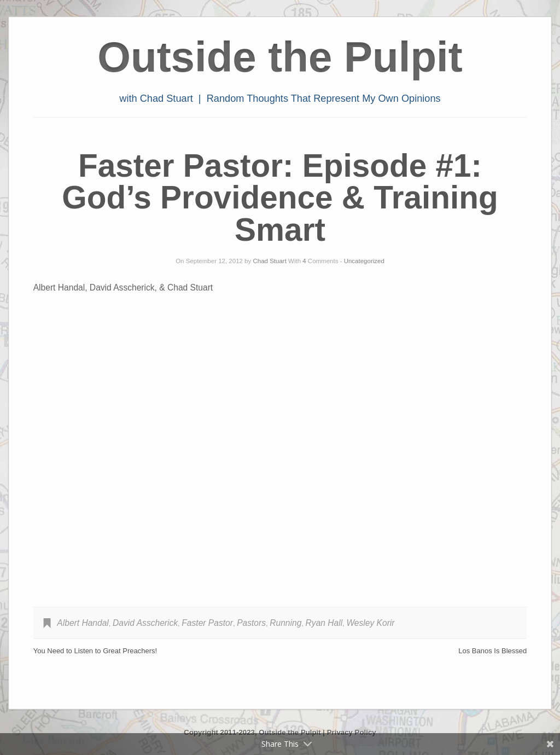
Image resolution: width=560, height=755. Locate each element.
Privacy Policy (352, 732)
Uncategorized (364, 261)
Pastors (251, 623)
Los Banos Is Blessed (492, 651)
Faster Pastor (207, 623)
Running (285, 623)
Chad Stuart (269, 261)
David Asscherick (145, 623)
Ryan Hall (324, 623)
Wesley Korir (370, 623)
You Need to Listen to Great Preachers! (95, 651)
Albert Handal (83, 623)
